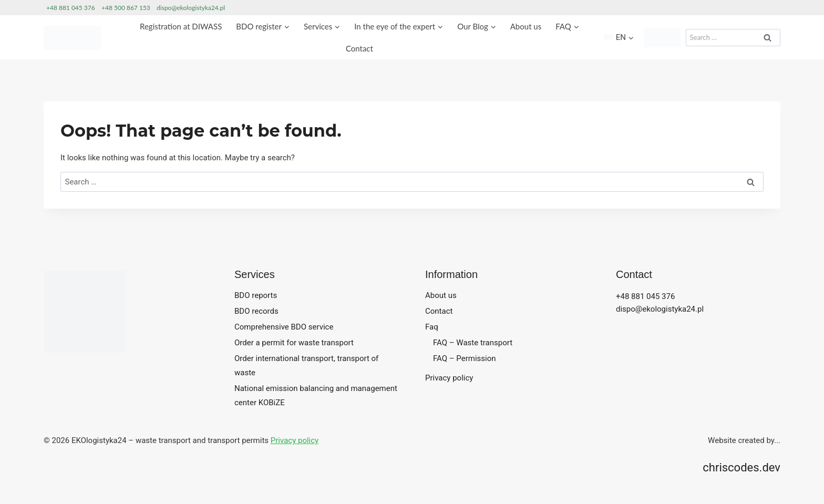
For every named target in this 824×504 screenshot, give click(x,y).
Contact (359, 48)
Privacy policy (449, 378)
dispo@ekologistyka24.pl (191, 8)
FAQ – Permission (465, 358)
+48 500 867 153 (126, 8)
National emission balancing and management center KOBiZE (316, 395)
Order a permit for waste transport (294, 343)
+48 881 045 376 (71, 8)
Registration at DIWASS (181, 26)
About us (526, 26)
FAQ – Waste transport (473, 343)
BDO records (256, 311)
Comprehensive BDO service (284, 327)
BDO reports (256, 295)
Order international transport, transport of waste (306, 366)
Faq (432, 327)
